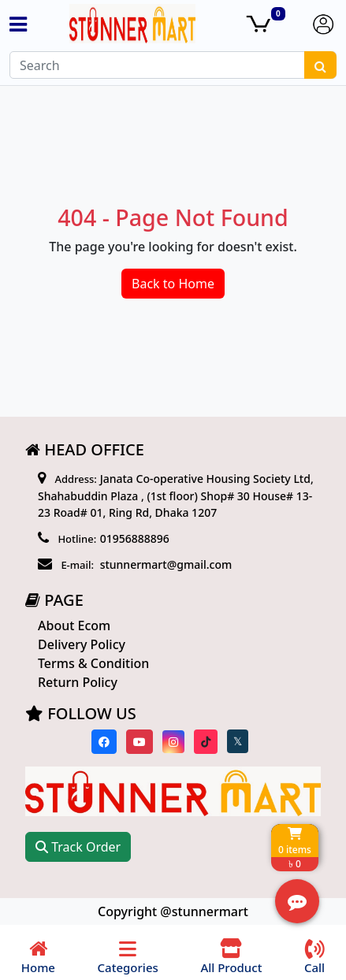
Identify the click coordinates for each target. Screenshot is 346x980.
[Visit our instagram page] (173, 742)
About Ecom (74, 625)
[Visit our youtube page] (140, 742)
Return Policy (78, 682)
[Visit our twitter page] (238, 741)
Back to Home (173, 284)
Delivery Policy (82, 644)
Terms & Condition (93, 663)
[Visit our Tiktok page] (206, 742)
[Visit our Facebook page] (104, 742)
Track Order (78, 847)
